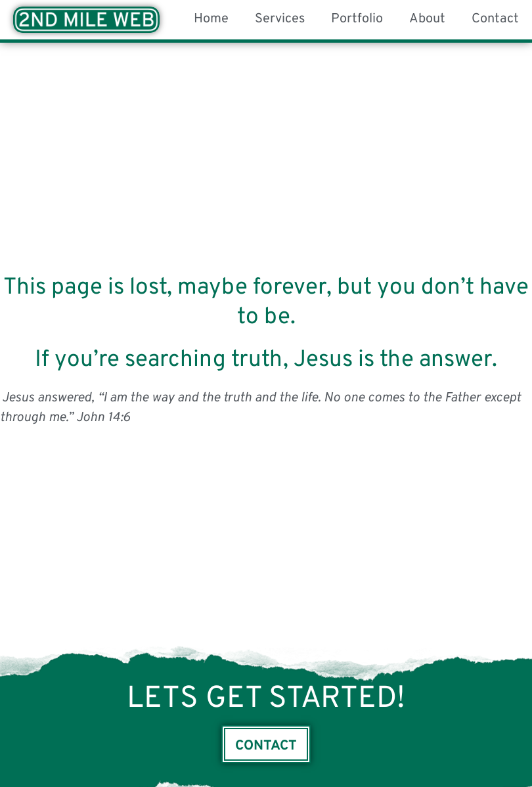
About (427, 19)
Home (211, 19)
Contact (495, 19)
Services (280, 19)
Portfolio (357, 19)
